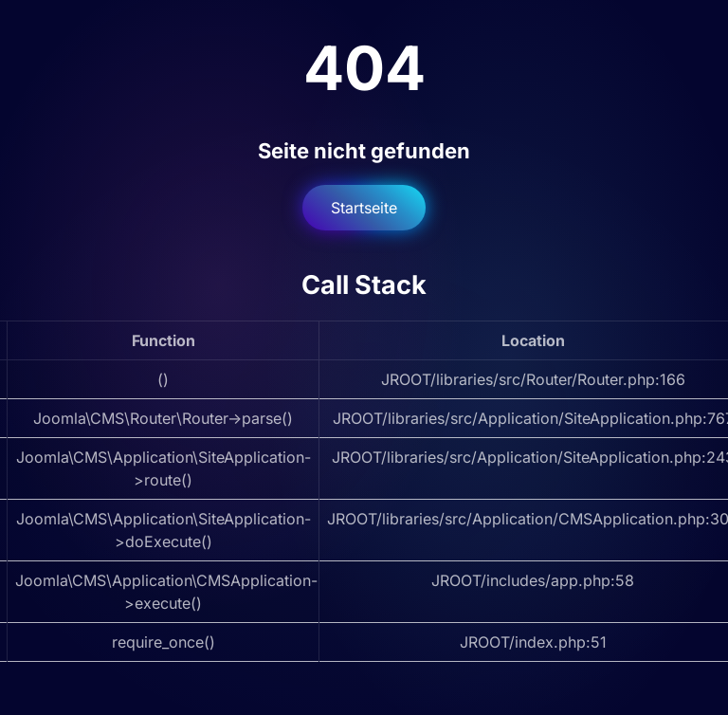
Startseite (364, 208)
